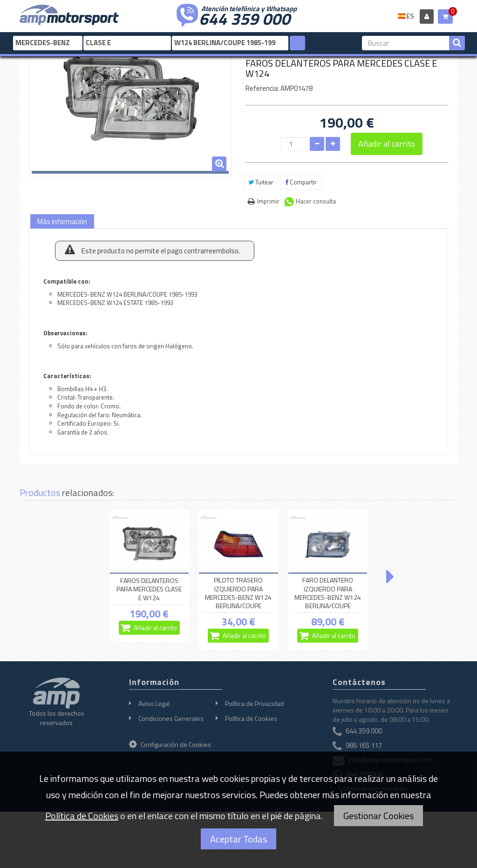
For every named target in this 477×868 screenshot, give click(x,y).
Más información (62, 221)
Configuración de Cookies (170, 744)
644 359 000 (245, 18)
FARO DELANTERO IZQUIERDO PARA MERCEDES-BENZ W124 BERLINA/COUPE (328, 593)
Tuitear (261, 182)
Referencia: (262, 88)
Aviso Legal (154, 703)
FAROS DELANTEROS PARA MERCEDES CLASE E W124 (149, 589)
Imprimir (268, 201)
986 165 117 (364, 745)
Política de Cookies (251, 718)
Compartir (301, 182)
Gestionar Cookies (378, 816)
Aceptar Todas (238, 839)
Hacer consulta (316, 201)
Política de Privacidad (254, 703)
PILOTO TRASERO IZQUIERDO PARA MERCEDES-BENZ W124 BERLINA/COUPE (238, 593)
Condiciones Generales (171, 718)
